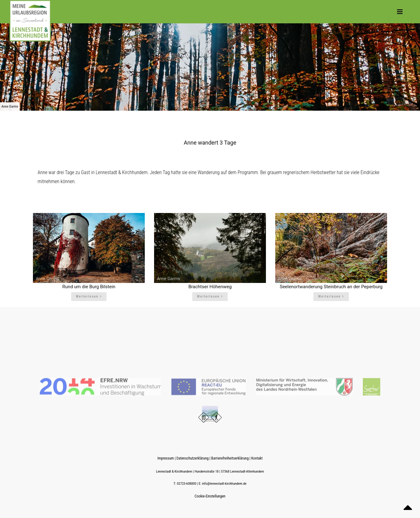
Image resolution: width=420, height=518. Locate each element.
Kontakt (257, 458)
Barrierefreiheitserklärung (230, 458)
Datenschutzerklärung (192, 458)
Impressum (166, 458)
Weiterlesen (89, 296)
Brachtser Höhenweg (210, 287)
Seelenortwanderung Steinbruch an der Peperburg (331, 287)
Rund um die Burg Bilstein (89, 287)
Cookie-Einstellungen (210, 496)
